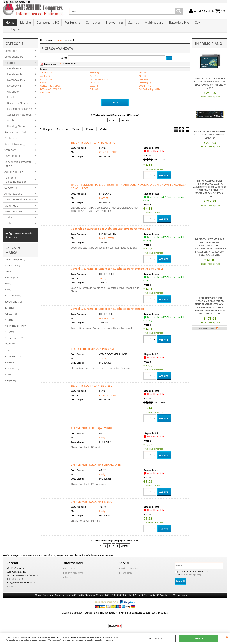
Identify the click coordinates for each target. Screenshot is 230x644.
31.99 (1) (8, 286)
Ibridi (10, 93)
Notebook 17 (15, 82)
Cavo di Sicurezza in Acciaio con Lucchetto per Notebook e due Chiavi (117, 265)
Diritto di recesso (74, 569)
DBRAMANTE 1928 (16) (51, 85)
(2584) (45, 89)
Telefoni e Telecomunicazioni (16, 176)
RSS (220, 324)
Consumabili (12, 152)
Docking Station (17, 122)
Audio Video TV (14, 168)
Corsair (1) (94, 82)
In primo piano (209, 39)
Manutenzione (13, 208)
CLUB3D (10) (145, 79)
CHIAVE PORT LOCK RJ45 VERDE (92, 424)
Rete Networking (15, 140)
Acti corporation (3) (14, 334)
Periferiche (72, 24)
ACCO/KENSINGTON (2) (15, 322)
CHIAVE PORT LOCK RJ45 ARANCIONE (96, 461)
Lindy (8, 219)
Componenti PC (47, 24)
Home (10, 24)
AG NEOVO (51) (12, 364)
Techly (103, 274)
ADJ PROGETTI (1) (13, 352)
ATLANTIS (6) (46, 75)
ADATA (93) (10, 340)
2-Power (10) (46, 69)
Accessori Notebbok (19, 111)
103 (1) (8, 268)
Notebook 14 (15, 70)
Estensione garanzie (20, 105)
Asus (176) (94, 72)
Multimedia (11, 201)
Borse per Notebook (19, 99)
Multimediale (153, 24)
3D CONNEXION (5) (13, 292)
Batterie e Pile (177, 24)
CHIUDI (227, 637)
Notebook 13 (15, 65)
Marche (25, 24)
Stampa (132, 24)
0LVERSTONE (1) (12, 262)
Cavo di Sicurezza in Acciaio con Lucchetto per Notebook (108, 305)
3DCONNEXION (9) (13, 298)
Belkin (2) (143, 75)
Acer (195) (94, 69)
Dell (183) (94, 85)
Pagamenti (71, 565)
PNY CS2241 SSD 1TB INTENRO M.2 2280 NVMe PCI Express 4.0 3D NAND (210, 131)
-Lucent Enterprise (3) (15, 255)
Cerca (64, 54)
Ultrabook (13, 87)
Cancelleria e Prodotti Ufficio (18, 160)
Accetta (199, 638)
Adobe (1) (9, 358)
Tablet (8, 213)
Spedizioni (127, 569)
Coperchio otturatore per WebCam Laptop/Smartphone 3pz (110, 224)
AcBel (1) (9, 316)
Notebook (10, 59)
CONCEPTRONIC (108, 148)
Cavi (196, 24)
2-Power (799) (11, 274)
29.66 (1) (8, 280)
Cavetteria (11, 184)
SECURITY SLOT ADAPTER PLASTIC (93, 138)
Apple (11, 116)
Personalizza (156, 638)
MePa (68, 573)
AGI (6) (8, 371)
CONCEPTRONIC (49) (50, 82)
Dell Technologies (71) (149, 85)
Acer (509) (9, 328)
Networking (113, 24)
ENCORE (104, 194)
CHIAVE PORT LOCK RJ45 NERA (91, 498)
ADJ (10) (143, 69)
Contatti (14, 583)
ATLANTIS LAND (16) (99, 75)
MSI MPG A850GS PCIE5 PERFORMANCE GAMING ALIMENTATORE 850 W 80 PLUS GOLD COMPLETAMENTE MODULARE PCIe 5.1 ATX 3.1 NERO (210, 185)
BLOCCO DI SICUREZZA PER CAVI (92, 345)
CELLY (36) (94, 79)
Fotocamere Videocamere (20, 196)
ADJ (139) (9, 346)
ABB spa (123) (11, 310)
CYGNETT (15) (145, 82)
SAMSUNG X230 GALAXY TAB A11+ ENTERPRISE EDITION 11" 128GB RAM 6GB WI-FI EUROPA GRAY (210, 79)
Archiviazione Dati (16, 128)
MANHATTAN (107, 234)
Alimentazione (13, 190)
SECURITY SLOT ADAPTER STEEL (91, 382)
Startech (104, 354)
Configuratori (213, 24)
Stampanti (11, 146)
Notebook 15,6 (16, 76)
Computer (92, 24)
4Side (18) (9, 304)
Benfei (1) (45, 79)
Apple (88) (45, 72)
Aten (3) (143, 72)
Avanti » (125, 116)
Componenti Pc (14, 53)
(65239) (10, 377)
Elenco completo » (206, 324)
